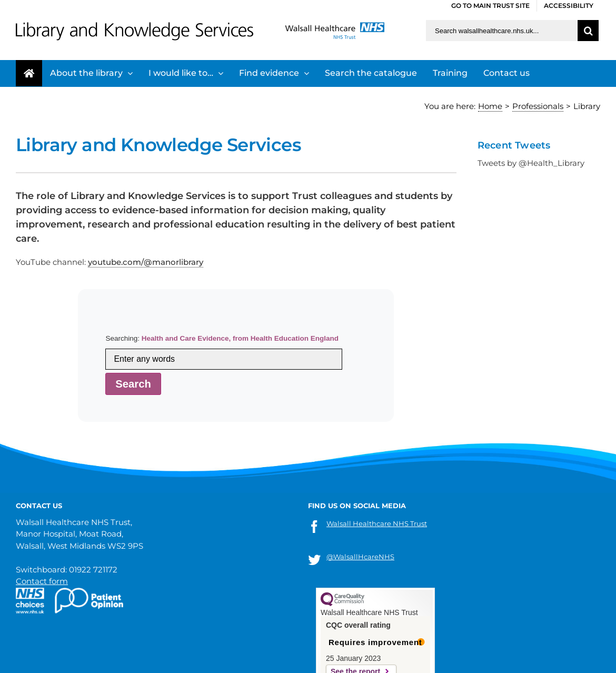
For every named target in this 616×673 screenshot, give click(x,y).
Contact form (42, 581)
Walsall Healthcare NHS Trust (377, 523)
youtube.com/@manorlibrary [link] (146, 262)
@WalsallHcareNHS (360, 557)
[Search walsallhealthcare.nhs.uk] (501, 31)
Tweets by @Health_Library (531, 163)
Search (133, 384)
